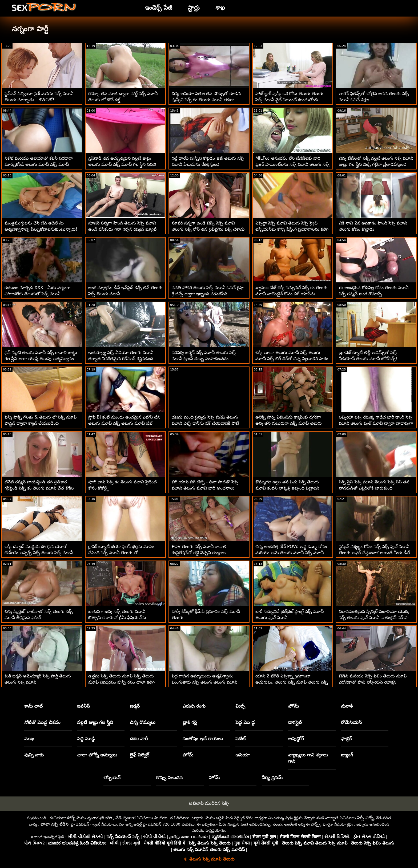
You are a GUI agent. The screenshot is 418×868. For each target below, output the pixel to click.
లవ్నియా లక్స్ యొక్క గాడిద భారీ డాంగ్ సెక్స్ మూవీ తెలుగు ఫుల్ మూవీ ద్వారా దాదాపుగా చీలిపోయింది (376, 423)
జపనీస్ (83, 706)
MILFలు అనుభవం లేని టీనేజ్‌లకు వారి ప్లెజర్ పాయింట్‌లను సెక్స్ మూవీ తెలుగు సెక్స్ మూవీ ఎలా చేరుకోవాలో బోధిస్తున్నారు (292, 164)
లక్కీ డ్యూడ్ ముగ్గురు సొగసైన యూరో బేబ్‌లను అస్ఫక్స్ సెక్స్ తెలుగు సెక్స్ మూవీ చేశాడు (39, 553)
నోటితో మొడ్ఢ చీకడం (43, 722)
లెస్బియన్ (112, 778)
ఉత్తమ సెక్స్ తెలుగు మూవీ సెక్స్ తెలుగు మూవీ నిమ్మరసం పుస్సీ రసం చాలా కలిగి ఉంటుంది (121, 682)
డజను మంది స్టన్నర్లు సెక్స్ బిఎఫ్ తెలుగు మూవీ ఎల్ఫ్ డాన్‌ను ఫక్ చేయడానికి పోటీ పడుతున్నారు (205, 423)
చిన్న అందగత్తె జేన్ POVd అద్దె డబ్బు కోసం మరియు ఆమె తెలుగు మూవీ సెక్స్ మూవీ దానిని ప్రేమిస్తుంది (291, 553)
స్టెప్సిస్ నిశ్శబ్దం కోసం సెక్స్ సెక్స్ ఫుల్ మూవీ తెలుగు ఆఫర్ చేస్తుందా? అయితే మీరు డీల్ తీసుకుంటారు (374, 553)
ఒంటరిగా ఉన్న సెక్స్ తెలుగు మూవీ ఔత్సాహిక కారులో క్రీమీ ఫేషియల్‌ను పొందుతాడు (117, 618)
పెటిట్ (240, 739)
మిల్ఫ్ (240, 706)
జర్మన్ (135, 706)
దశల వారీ (139, 739)
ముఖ (29, 739)
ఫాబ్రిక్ (346, 739)
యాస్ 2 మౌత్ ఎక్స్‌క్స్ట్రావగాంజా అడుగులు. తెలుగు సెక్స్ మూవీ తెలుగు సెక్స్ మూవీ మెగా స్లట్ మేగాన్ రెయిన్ (292, 682)
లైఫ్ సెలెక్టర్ (140, 755)
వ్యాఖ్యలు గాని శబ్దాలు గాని (308, 758)
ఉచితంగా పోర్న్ (63, 818)
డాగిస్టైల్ (295, 722)
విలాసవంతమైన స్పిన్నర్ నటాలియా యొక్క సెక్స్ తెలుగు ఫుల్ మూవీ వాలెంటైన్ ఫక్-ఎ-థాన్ (374, 618)
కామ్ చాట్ (34, 706)
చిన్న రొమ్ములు (143, 722)
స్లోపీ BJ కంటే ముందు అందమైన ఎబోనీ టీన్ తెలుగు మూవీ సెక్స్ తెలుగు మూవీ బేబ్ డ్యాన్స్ (124, 423)
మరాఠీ (347, 706)
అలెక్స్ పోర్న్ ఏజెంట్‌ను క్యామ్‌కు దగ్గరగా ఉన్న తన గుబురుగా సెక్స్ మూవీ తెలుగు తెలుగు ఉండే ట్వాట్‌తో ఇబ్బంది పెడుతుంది (290, 423)
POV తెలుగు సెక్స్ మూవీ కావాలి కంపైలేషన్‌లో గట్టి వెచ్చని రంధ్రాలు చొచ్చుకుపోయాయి (199, 553)
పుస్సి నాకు (34, 755)
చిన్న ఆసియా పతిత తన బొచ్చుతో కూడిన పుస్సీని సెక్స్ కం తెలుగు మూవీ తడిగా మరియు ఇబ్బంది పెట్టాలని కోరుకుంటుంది (206, 100)
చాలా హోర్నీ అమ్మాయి (97, 755)
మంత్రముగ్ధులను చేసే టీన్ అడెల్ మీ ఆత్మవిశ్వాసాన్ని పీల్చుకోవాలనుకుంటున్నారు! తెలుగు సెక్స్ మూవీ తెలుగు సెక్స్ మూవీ (41, 229)
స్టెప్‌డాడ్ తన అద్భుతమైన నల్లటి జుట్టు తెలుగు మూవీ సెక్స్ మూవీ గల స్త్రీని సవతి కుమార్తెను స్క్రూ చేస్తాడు (122, 164)
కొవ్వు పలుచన (169, 778)
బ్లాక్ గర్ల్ (190, 722)
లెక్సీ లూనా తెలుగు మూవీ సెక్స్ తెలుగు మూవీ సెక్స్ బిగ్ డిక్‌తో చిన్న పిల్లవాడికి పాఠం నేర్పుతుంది (292, 359)
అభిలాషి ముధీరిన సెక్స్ (209, 803)
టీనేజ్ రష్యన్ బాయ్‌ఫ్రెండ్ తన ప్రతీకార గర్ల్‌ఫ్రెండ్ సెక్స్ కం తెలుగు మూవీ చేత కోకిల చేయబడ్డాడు (39, 488)
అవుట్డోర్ (296, 739)
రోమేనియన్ (351, 722)
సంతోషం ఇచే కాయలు (203, 739)
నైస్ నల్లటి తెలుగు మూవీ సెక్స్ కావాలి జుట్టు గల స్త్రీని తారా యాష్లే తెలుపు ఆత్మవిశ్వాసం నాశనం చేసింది (41, 359)
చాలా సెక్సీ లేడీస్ (55, 824)
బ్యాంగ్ (347, 755)
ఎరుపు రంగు (194, 706)
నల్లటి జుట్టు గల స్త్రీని (95, 722)
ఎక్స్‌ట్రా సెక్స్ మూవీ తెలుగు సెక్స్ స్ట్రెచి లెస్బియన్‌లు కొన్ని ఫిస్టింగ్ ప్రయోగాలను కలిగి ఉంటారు (292, 229)
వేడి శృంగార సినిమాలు (134, 818)
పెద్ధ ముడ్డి (86, 739)
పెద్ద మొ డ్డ (245, 722)
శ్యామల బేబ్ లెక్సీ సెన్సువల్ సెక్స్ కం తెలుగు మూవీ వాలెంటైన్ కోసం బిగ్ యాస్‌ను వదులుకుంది (292, 294)
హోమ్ (294, 706)
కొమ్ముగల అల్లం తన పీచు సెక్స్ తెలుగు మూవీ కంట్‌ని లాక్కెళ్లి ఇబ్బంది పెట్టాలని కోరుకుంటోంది (287, 488)
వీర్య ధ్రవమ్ (272, 778)
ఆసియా (242, 755)
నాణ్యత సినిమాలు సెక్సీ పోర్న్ (349, 818)
